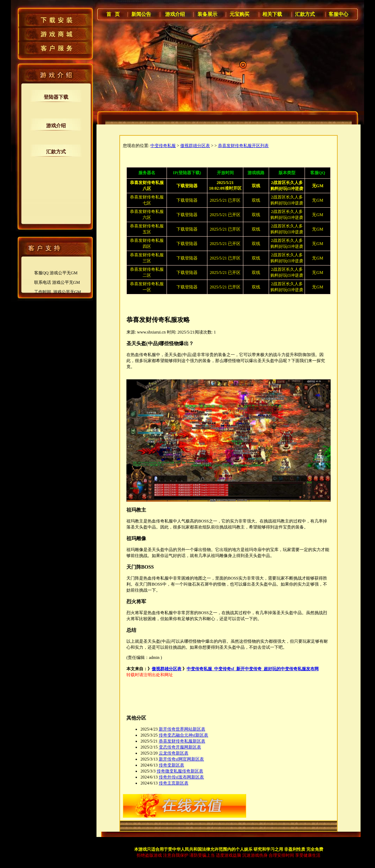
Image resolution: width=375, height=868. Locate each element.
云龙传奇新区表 (174, 753)
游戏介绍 (56, 126)
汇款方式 (56, 152)
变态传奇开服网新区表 (180, 747)
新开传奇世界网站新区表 (182, 729)
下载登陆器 (187, 200)
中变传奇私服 (163, 146)
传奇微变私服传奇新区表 (180, 771)
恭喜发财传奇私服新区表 (182, 741)
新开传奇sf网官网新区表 (182, 759)
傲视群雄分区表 (195, 146)
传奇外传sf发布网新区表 (182, 777)
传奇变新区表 (171, 765)
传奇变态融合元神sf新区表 (184, 735)
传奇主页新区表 (174, 783)
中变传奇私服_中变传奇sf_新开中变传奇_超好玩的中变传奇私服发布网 (253, 669)
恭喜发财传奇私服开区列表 (243, 146)
